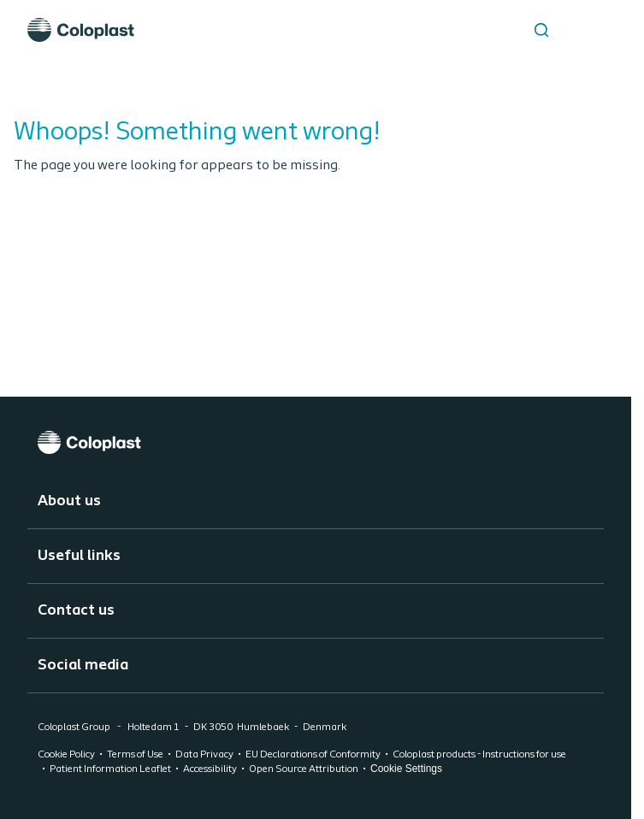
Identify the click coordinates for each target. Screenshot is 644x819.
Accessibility (210, 769)
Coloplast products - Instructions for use (479, 755)
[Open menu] (584, 30)
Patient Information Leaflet (110, 769)
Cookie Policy (66, 755)
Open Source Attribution (304, 769)
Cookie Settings (406, 769)
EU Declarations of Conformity (313, 755)
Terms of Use (135, 755)
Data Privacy (204, 755)
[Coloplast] (316, 442)
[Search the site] (541, 30)
